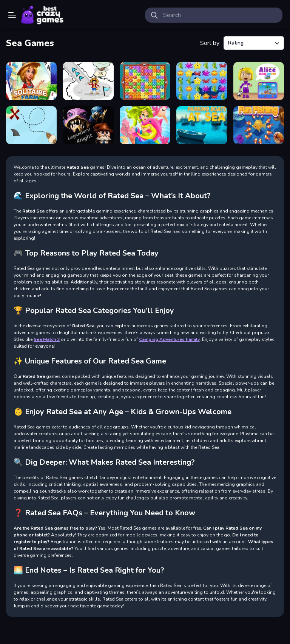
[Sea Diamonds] (145, 81)
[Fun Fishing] (259, 125)
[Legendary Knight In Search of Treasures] (88, 125)
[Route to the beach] (31, 125)
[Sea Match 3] (202, 81)
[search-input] (220, 15)
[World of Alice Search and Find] (259, 81)
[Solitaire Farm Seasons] (31, 81)
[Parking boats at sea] (202, 125)
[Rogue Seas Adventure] (88, 81)
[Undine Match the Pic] (145, 125)
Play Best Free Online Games (42, 15)
